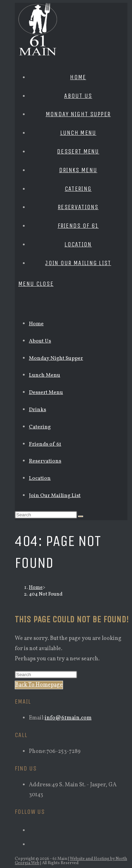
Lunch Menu (45, 375)
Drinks (37, 410)
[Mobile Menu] (36, 284)
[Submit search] (81, 516)
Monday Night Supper (56, 358)
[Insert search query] (46, 515)
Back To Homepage (39, 685)
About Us (40, 341)
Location (40, 479)
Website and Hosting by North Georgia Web (71, 861)
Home (36, 324)
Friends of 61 (45, 444)
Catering (40, 427)
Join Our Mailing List (55, 496)
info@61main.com (68, 718)
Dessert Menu (46, 393)
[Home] (36, 588)
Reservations (45, 461)
